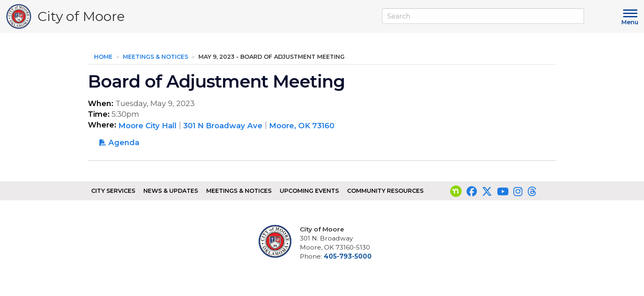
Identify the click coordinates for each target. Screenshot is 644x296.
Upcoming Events (309, 191)
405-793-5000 (348, 256)
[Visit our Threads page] (532, 192)
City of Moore (81, 18)
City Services (113, 191)
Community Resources (385, 191)
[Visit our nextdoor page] (456, 192)
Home (103, 57)
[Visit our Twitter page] (487, 192)
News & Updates (171, 191)
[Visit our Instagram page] (518, 192)
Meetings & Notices (155, 57)
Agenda (124, 142)
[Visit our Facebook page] (472, 192)
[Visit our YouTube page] (503, 192)
